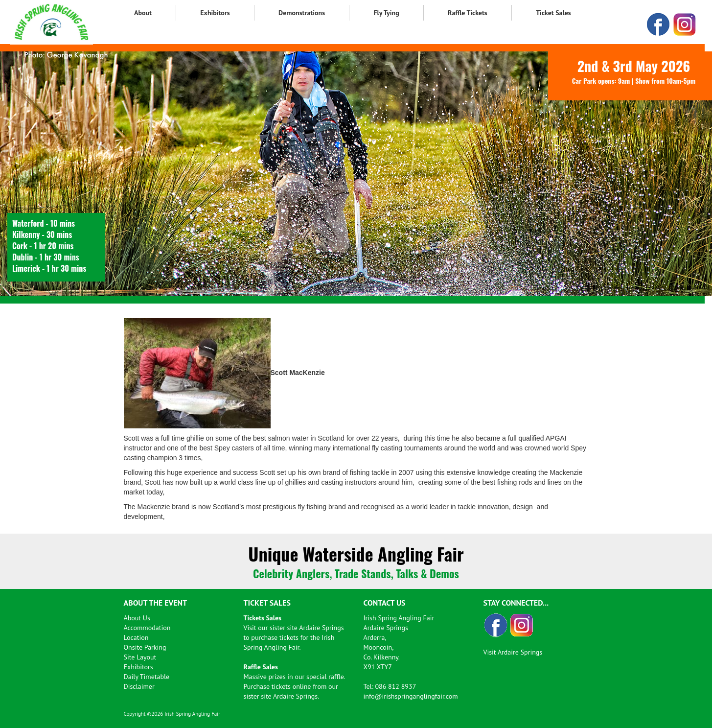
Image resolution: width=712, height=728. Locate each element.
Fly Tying (386, 13)
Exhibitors (215, 13)
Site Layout (140, 657)
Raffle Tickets (468, 13)
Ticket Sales (553, 13)
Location (136, 637)
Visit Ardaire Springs (513, 652)
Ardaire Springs (321, 628)
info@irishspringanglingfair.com (411, 696)
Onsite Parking (145, 647)
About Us (137, 618)
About (143, 13)
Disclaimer (139, 686)
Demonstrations (302, 13)
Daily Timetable (147, 677)
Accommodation (147, 628)
